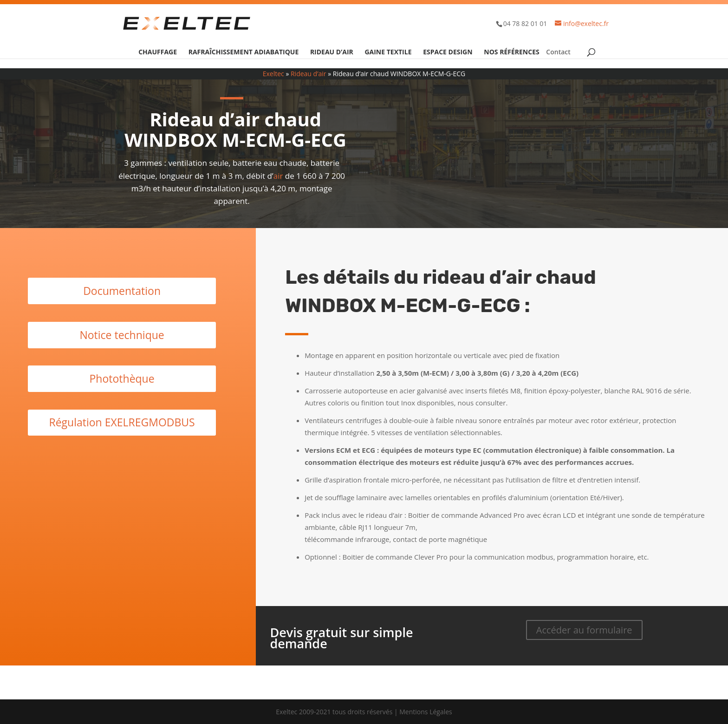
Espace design (448, 52)
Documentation (122, 291)
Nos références (511, 52)
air (278, 176)
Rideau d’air (332, 52)
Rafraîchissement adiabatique (244, 52)
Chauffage (158, 52)
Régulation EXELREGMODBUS (122, 422)
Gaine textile (388, 52)
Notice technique (122, 335)
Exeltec (273, 74)
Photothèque (122, 378)
